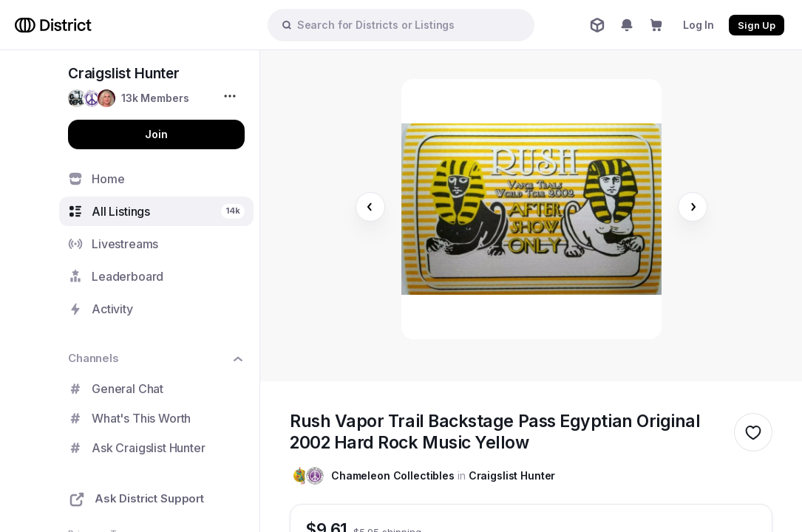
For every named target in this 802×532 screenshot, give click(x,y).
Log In (699, 25)
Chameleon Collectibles (393, 475)
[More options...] (232, 96)
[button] (129, 98)
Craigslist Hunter (512, 475)
